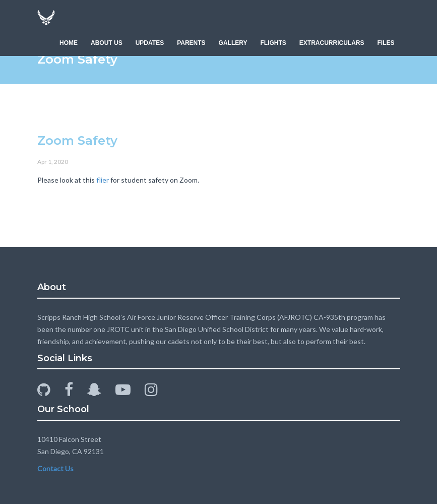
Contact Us (55, 468)
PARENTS (191, 43)
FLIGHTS (273, 43)
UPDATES (150, 43)
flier (103, 180)
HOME (69, 43)
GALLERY (233, 43)
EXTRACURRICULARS (332, 43)
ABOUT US (107, 43)
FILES (386, 43)
